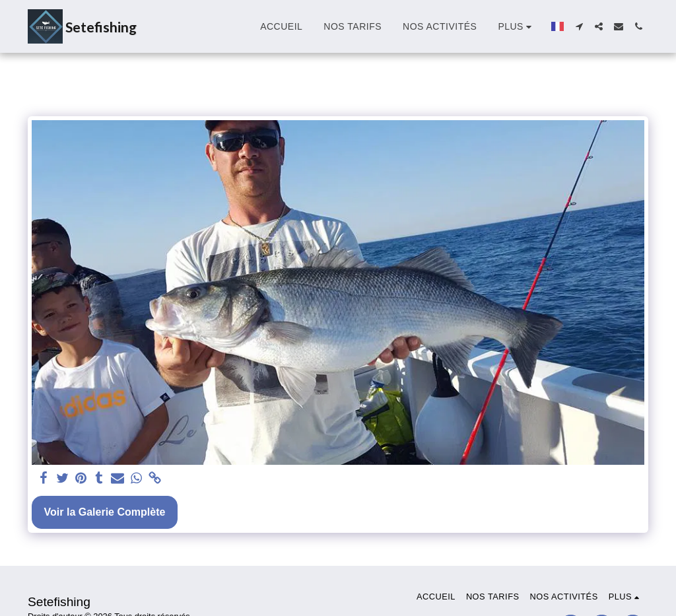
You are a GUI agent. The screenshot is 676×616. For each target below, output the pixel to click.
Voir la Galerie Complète (105, 512)
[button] (579, 26)
